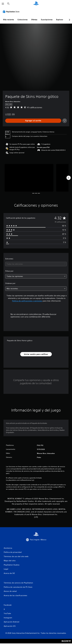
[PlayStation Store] (12, 12)
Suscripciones (47, 20)
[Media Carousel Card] (29, 178)
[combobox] (36, 264)
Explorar (60, 20)
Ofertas (34, 20)
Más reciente (8, 20)
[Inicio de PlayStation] (36, 4)
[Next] (69, 178)
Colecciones (23, 20)
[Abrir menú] (3, 4)
